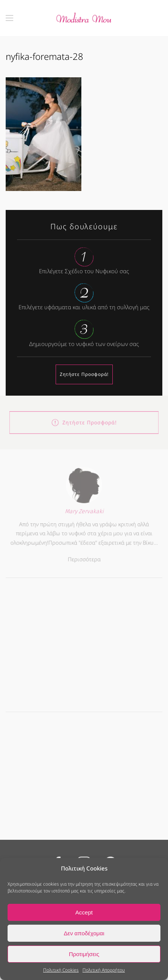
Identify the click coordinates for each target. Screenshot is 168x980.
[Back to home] (84, 18)
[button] (9, 18)
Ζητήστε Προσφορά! (84, 374)
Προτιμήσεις (84, 954)
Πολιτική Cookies (61, 970)
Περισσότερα (84, 558)
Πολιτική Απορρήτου (104, 970)
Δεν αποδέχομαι (84, 933)
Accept (84, 912)
